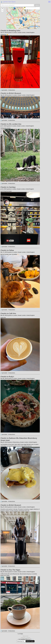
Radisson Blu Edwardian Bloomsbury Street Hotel (19, 439)
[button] (14, 8)
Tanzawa (28, 638)
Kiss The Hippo (15, 570)
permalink (4, 90)
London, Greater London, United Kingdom (24, 32)
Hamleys (12, 187)
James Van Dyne (8, 2)
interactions (11, 90)
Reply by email (25, 636)
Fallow (11, 250)
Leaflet (38, 28)
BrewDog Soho (15, 31)
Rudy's (12, 377)
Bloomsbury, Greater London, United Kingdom (25, 442)
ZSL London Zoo (15, 124)
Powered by (23, 638)
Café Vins (13, 313)
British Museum (15, 93)
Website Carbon (30, 641)
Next (22, 634)
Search (37, 5)
